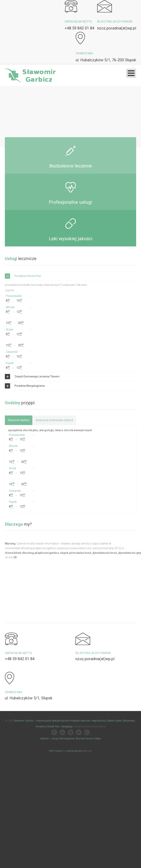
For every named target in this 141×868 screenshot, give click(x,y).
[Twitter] (79, 757)
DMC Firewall (56, 776)
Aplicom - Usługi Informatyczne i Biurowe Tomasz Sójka (70, 763)
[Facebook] (54, 757)
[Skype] (71, 757)
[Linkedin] (62, 757)
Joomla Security (74, 776)
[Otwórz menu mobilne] (131, 73)
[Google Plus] (87, 757)
